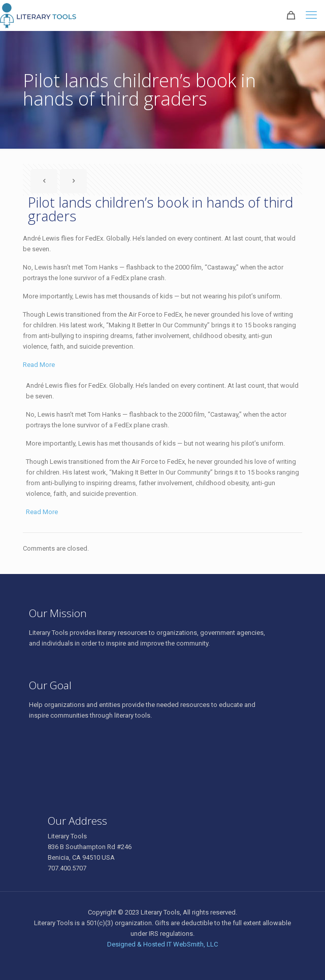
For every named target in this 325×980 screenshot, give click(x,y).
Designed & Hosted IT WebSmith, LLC (162, 944)
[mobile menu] (311, 15)
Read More (39, 365)
